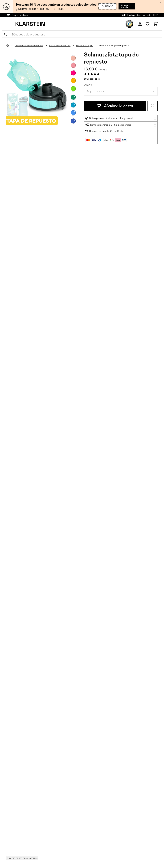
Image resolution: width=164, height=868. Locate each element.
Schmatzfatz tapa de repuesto (114, 45)
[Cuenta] (140, 24)
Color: (88, 85)
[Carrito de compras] (155, 24)
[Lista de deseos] (148, 24)
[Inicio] (10, 45)
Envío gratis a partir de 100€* (142, 15)
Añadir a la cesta (115, 106)
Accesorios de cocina (60, 45)
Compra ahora (123, 6)
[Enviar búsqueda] (5, 34)
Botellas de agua (85, 45)
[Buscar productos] (82, 34)
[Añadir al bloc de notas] (152, 106)
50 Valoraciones (92, 79)
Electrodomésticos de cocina (29, 45)
